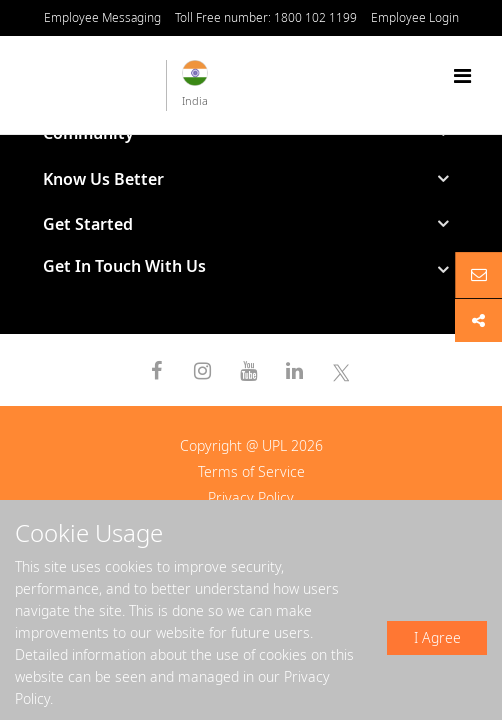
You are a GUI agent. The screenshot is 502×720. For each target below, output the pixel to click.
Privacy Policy (251, 497)
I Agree (437, 637)
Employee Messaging (102, 17)
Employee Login (415, 17)
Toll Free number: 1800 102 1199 (266, 17)
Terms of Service (251, 471)
